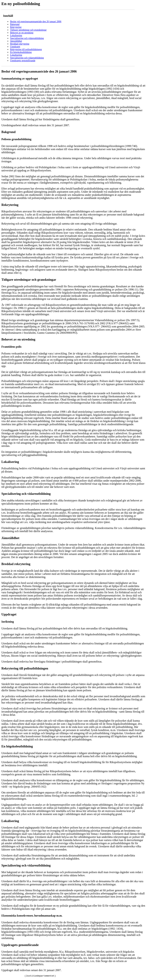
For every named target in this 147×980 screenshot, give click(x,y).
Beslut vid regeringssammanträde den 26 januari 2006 (36, 22)
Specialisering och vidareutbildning (27, 38)
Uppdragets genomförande (23, 61)
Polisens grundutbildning (16, 139)
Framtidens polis (11, 347)
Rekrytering (16, 27)
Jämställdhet (16, 41)
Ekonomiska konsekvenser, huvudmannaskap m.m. (32, 916)
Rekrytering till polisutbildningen (26, 49)
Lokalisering (16, 35)
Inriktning (8, 622)
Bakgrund (15, 24)
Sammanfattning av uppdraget (20, 79)
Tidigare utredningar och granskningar (28, 30)
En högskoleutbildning (21, 52)
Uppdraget (15, 47)
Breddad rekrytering (20, 44)
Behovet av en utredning (22, 33)
